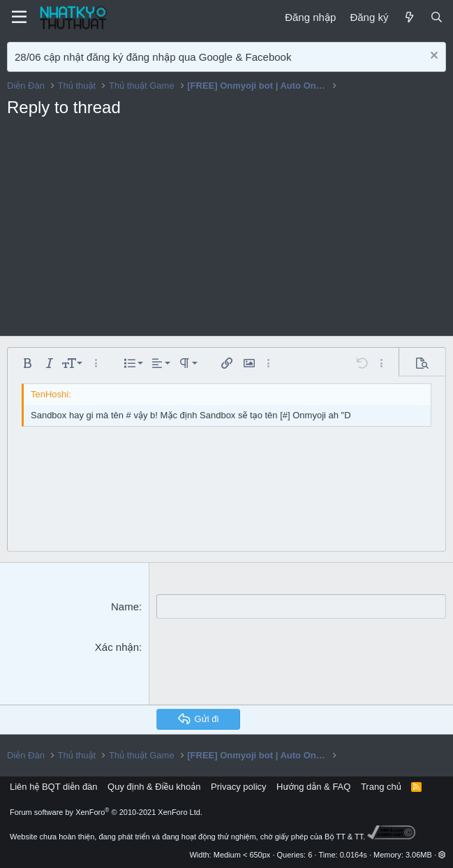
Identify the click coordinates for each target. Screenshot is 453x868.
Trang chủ (381, 786)
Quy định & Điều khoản (154, 786)
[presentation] (262, 667)
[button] (27, 363)
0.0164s (354, 855)
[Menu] (19, 17)
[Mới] (409, 17)
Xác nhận (117, 647)
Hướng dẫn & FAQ (313, 786)
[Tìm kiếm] (437, 17)
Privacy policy (238, 786)
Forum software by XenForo (106, 812)
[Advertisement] (226, 231)
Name (125, 606)
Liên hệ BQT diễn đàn (54, 786)
